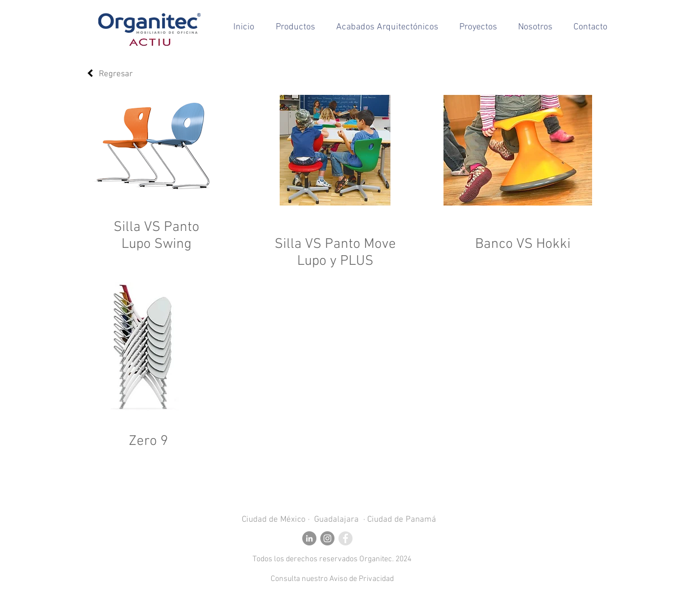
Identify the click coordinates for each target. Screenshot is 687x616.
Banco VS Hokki (523, 244)
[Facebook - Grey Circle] (345, 538)
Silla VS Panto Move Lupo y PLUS (335, 253)
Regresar (116, 74)
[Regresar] (90, 73)
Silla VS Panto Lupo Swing (156, 236)
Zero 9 (148, 442)
